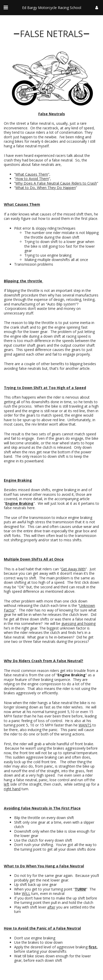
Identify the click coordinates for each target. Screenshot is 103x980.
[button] (6, 7)
